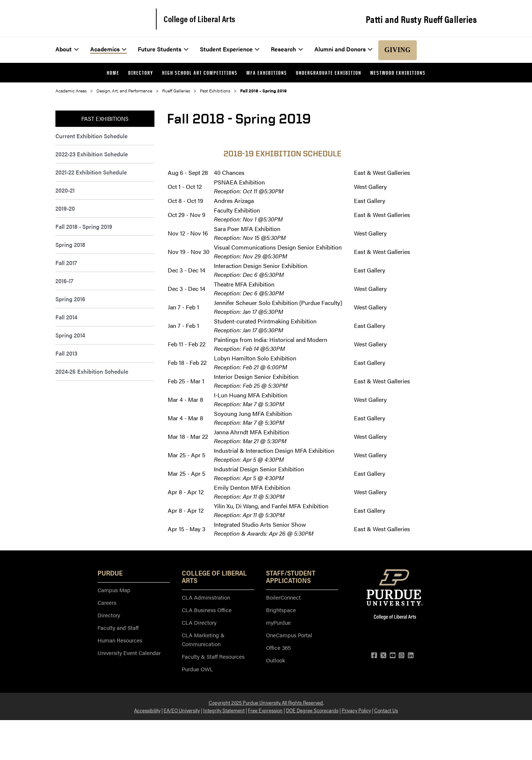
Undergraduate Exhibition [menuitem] (329, 73)
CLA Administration (206, 597)
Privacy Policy (356, 710)
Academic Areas (71, 91)
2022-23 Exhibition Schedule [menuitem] (92, 154)
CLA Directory (199, 622)
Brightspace (281, 610)
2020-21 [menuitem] (65, 190)
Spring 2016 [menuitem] (70, 299)
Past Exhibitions (215, 91)
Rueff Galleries (176, 91)
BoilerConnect (283, 597)
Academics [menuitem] (108, 49)
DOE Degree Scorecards (312, 710)
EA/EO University (182, 710)
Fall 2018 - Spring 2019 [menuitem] (84, 226)
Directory (109, 615)
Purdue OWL (197, 669)
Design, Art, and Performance (124, 91)
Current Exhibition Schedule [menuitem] (91, 136)
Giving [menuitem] (397, 50)
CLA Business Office (207, 610)
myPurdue (278, 622)
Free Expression (265, 710)
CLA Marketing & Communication (203, 639)
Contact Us (386, 710)
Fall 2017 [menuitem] (66, 263)
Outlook (276, 660)
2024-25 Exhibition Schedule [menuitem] (92, 371)
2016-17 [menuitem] (64, 281)
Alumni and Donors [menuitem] (344, 49)
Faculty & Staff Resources (213, 656)
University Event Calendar (129, 653)
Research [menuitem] (287, 49)
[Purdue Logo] (101, 19)
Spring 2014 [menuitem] (70, 335)
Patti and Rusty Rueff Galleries (421, 19)
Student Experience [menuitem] (230, 49)
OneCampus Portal (289, 635)
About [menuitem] (67, 49)
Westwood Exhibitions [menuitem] (398, 73)
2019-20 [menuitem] (65, 208)
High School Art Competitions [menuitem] (200, 73)
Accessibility (147, 710)
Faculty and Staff (118, 627)
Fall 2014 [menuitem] (66, 317)
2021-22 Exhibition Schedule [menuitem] (91, 172)
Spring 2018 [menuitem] (70, 245)
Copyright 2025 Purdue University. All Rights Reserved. (266, 702)
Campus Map (114, 590)
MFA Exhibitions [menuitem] (267, 73)
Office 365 (278, 647)
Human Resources (120, 640)
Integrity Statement (224, 710)
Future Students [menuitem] (163, 49)
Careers (107, 602)
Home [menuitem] (113, 73)
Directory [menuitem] (141, 73)
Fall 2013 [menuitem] (66, 353)
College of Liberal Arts (199, 19)
